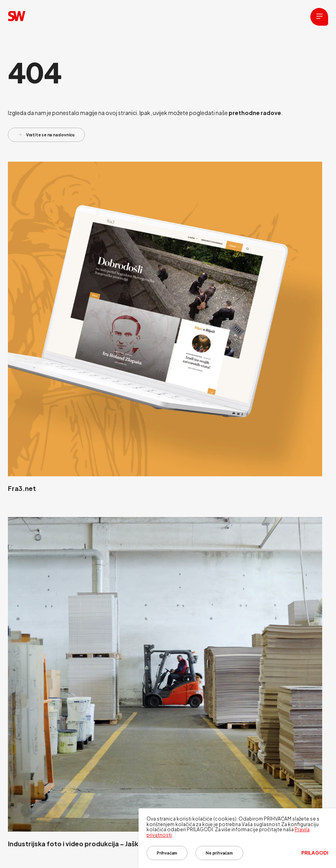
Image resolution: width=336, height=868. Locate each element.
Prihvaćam (167, 853)
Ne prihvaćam (219, 853)
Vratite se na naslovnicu (46, 135)
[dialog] (237, 838)
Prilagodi (315, 853)
